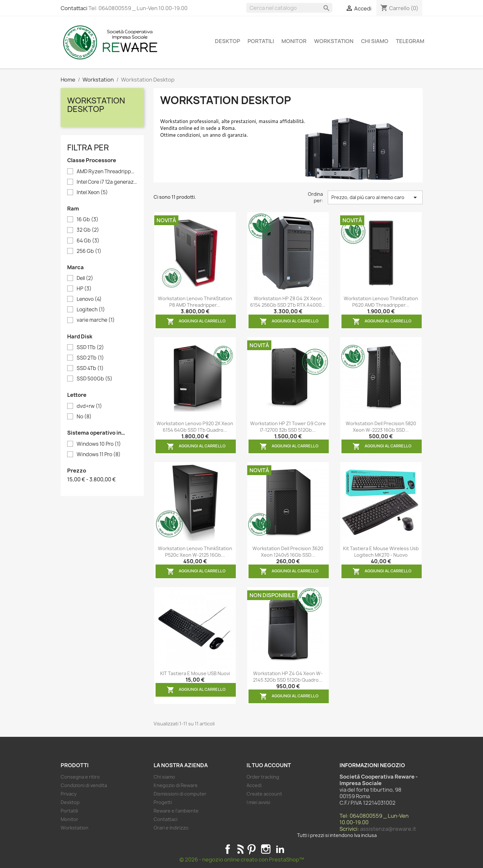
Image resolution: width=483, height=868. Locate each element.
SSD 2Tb (90, 358)
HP (84, 289)
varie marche (96, 320)
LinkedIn (280, 849)
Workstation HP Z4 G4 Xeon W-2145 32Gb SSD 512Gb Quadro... (288, 677)
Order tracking (263, 777)
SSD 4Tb (90, 368)
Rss (240, 849)
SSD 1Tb (90, 348)
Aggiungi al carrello (196, 321)
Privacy (69, 794)
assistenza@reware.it (388, 829)
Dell (85, 278)
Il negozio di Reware (176, 785)
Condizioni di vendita (84, 785)
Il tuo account (269, 765)
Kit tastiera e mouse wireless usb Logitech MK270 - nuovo (381, 552)
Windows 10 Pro (99, 444)
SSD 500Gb (95, 379)
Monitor (294, 41)
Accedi (254, 785)
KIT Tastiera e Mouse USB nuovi (195, 673)
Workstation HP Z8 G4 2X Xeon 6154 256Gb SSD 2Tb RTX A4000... (288, 302)
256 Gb (89, 251)
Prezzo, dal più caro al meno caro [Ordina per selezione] (375, 197)
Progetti (163, 802)
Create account (264, 794)
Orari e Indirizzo (171, 828)
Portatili (261, 41)
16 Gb (88, 220)
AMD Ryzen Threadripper (107, 172)
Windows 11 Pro (99, 455)
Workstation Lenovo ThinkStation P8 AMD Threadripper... (195, 302)
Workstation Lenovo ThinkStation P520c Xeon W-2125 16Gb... (195, 552)
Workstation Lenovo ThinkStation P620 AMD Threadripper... (381, 302)
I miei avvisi (258, 802)
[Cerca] (289, 8)
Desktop (227, 41)
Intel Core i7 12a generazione (107, 182)
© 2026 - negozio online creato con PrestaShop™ (242, 860)
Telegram (410, 41)
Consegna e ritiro (80, 777)
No (84, 417)
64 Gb (88, 241)
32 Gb (88, 230)
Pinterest (251, 849)
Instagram (266, 849)
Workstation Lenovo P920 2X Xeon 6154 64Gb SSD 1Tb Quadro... (195, 427)
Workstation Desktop (96, 105)
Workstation (334, 41)
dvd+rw (89, 406)
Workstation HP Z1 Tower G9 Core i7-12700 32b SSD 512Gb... (288, 427)
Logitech (91, 310)
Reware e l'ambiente (176, 811)
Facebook (228, 849)
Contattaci (74, 8)
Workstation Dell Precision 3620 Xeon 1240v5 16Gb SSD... (288, 552)
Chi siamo (375, 41)
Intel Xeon (92, 193)
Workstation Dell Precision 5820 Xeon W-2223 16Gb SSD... (381, 427)
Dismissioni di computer (180, 794)
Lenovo (89, 299)
